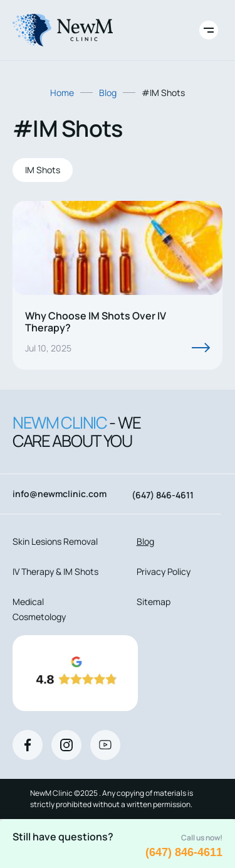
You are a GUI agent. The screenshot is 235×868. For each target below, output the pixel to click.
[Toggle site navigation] (209, 30)
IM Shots (43, 170)
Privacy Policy (164, 571)
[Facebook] (28, 745)
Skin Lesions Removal (55, 541)
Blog (108, 93)
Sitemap (154, 602)
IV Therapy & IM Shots (55, 571)
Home (62, 93)
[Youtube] (105, 745)
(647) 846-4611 (184, 852)
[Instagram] (66, 745)
